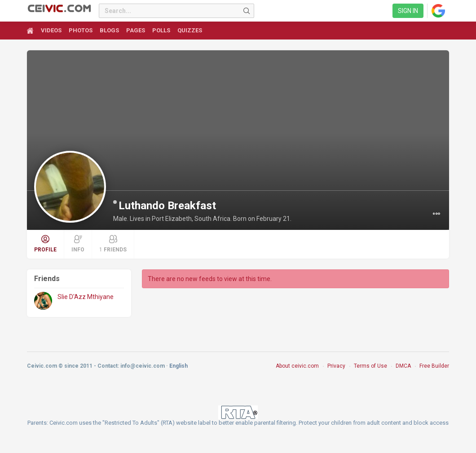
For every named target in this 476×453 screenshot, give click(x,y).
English (178, 366)
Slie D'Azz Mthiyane (86, 297)
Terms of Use (370, 366)
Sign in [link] (408, 11)
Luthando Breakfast (167, 206)
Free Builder (434, 366)
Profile (45, 244)
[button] (436, 214)
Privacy (336, 366)
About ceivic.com (297, 366)
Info (78, 244)
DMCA (403, 366)
